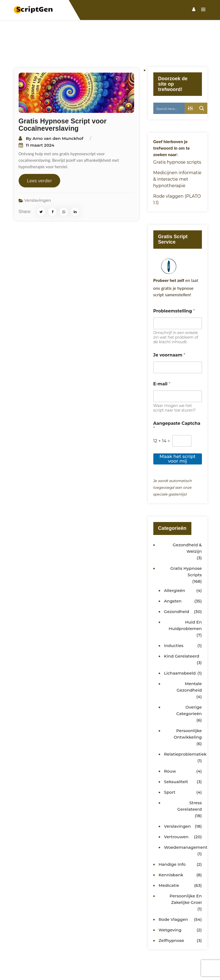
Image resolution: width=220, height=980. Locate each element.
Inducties (174, 620)
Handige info (172, 839)
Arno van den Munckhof (58, 113)
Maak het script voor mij (178, 433)
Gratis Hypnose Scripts (186, 546)
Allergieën (175, 565)
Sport (170, 767)
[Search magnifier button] (202, 83)
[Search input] (172, 83)
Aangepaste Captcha (177, 400)
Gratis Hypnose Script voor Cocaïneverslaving (63, 99)
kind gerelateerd (182, 631)
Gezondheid (177, 586)
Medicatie (169, 860)
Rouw (170, 746)
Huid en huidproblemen (185, 600)
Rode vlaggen (173, 894)
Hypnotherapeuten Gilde (155, 966)
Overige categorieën (189, 685)
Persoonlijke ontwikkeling (188, 708)
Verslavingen (38, 175)
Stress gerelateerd (190, 781)
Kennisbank (171, 849)
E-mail (162, 358)
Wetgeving (170, 905)
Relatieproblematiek (185, 729)
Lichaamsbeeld (180, 648)
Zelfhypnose (171, 915)
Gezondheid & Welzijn (187, 523)
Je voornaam (169, 330)
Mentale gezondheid (189, 661)
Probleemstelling (174, 286)
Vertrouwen (176, 811)
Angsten (173, 576)
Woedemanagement (186, 822)
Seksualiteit (176, 756)
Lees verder (40, 155)
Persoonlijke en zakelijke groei (186, 874)
